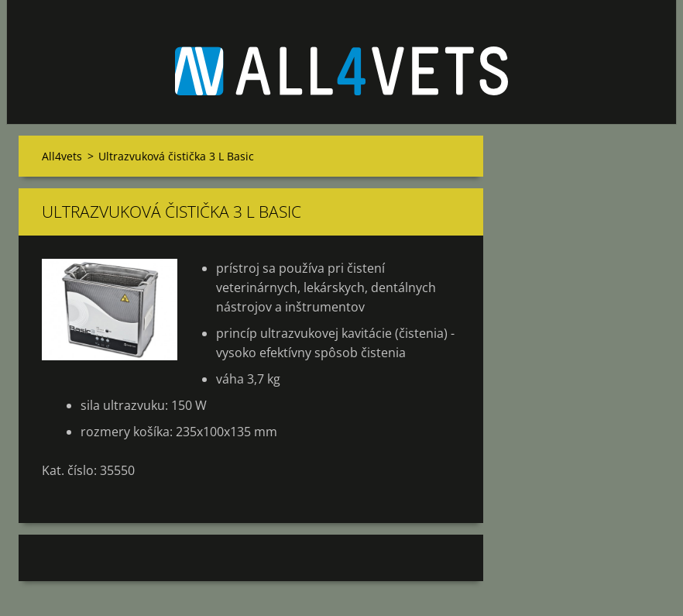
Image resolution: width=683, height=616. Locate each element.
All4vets (62, 156)
